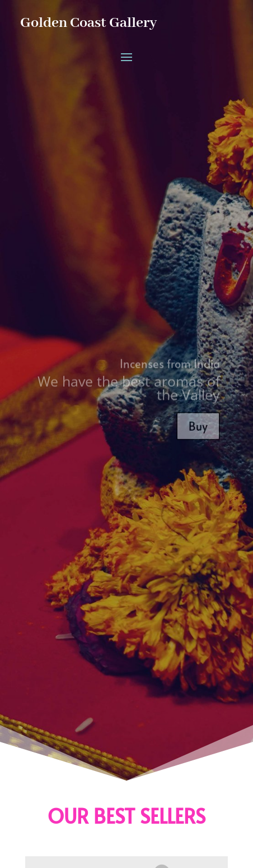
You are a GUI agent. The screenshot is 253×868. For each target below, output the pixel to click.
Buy (198, 430)
